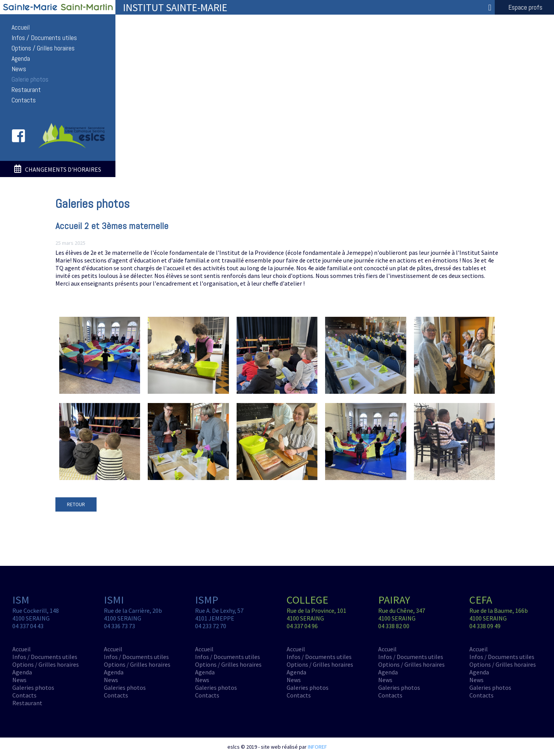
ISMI (114, 600)
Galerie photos (30, 79)
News (19, 69)
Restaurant (26, 90)
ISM (21, 600)
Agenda (21, 59)
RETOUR (76, 504)
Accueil (21, 27)
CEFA (481, 600)
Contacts (24, 100)
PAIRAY (394, 600)
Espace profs (525, 7)
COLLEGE (307, 600)
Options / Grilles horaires (43, 48)
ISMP (207, 600)
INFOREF (317, 747)
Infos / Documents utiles (44, 38)
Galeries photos (33, 687)
